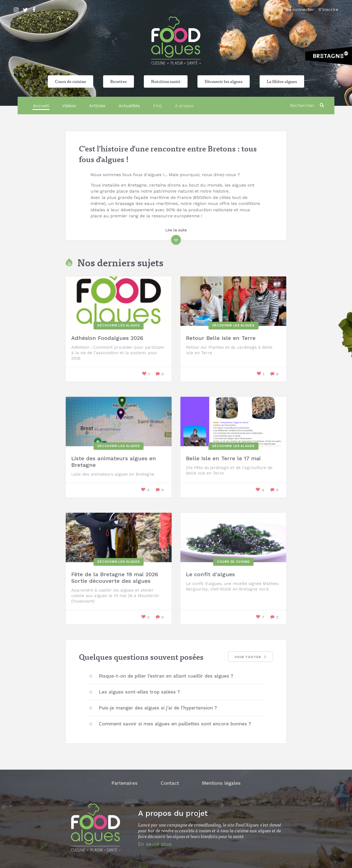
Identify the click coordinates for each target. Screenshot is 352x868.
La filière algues (282, 81)
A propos (184, 106)
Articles (97, 106)
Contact (170, 783)
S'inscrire (328, 9)
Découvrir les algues (224, 81)
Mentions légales (222, 783)
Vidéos (69, 106)
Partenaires (124, 783)
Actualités (129, 106)
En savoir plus (155, 844)
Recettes (119, 81)
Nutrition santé (166, 81)
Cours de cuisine (71, 81)
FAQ (157, 106)
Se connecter (300, 9)
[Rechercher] (303, 106)
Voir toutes (251, 657)
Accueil (41, 106)
